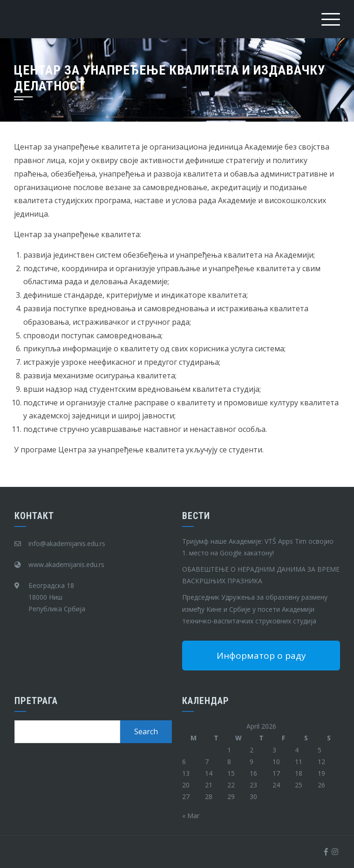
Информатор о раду (261, 656)
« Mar (191, 816)
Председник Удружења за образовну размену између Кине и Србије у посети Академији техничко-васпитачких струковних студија (255, 609)
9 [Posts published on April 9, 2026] (252, 762)
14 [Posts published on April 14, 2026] (209, 773)
